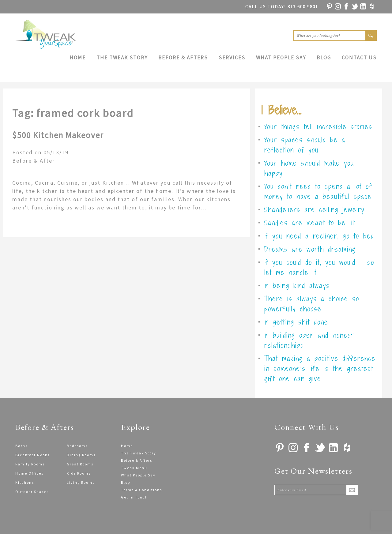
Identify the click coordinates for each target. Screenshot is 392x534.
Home (78, 58)
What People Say (281, 58)
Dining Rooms (81, 455)
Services (232, 58)
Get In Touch (134, 497)
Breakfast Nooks (32, 455)
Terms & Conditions (141, 490)
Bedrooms (77, 446)
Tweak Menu (134, 468)
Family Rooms (30, 464)
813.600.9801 (282, 7)
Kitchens (25, 482)
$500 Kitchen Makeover (58, 135)
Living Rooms (81, 482)
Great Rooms (80, 464)
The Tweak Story (122, 58)
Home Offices (29, 473)
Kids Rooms (79, 473)
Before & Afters (183, 58)
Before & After (34, 161)
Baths (21, 446)
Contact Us (359, 58)
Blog (324, 58)
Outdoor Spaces (32, 492)
